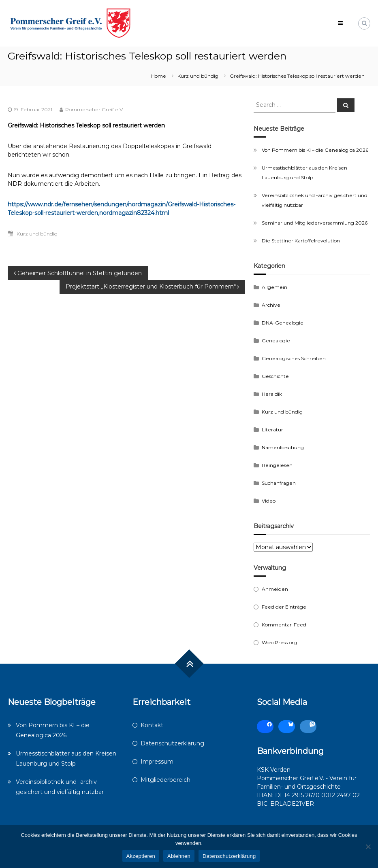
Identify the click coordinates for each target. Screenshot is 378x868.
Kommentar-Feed (284, 625)
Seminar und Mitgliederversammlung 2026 (315, 223)
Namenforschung (283, 447)
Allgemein (274, 287)
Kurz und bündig (198, 76)
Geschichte (275, 376)
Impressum (157, 762)
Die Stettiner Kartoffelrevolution (301, 241)
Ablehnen (179, 856)
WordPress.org (279, 642)
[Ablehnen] (368, 847)
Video (269, 501)
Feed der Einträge (284, 607)
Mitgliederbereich (166, 780)
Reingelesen (277, 465)
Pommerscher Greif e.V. (95, 109)
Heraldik (272, 394)
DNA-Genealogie (283, 323)
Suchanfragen (279, 483)
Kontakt (152, 725)
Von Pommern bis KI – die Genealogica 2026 (315, 150)
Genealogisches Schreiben (294, 358)
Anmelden (275, 589)
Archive (271, 305)
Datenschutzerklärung (172, 743)
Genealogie (276, 341)
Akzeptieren (141, 856)
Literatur (272, 430)
